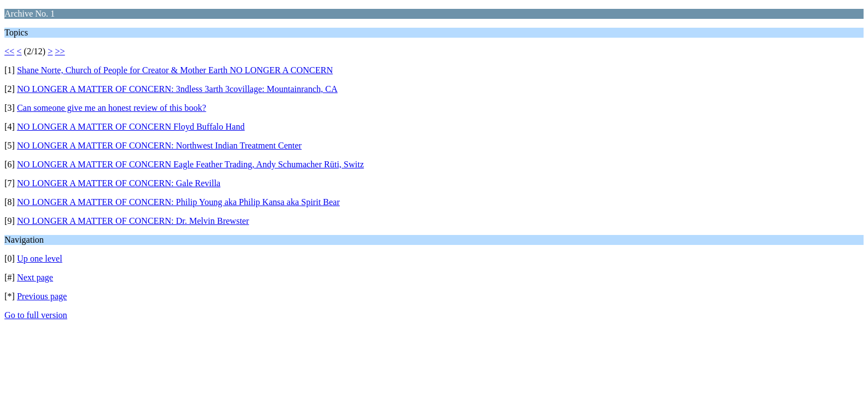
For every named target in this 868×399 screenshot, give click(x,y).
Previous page (42, 296)
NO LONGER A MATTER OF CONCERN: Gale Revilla (119, 183)
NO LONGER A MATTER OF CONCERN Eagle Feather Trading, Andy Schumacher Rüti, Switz (191, 164)
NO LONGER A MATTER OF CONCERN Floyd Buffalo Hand (131, 127)
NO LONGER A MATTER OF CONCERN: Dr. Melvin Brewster (133, 221)
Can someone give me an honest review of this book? (112, 108)
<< (9, 51)
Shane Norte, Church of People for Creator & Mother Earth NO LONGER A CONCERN (175, 70)
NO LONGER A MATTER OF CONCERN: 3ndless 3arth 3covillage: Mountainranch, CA (177, 89)
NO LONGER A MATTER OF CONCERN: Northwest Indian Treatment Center (159, 145)
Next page (35, 277)
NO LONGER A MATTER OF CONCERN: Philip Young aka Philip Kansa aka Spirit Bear (179, 202)
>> (60, 51)
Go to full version (36, 315)
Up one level (40, 259)
